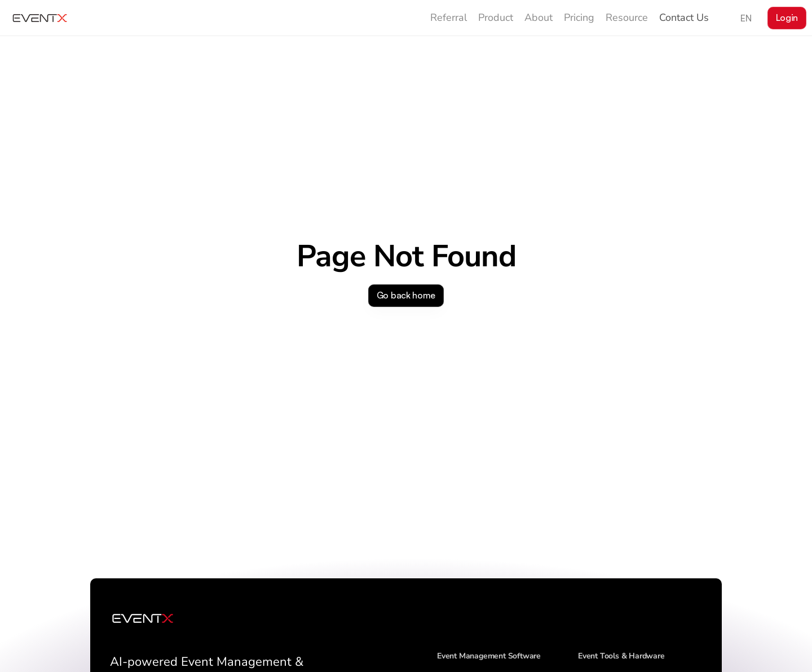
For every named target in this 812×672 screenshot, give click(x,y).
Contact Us (684, 17)
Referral (449, 17)
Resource (627, 17)
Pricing (579, 17)
